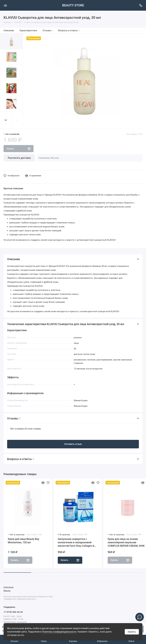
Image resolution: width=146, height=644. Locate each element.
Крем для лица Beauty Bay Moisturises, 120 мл (24, 541)
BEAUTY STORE (73, 5)
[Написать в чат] (140, 617)
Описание (9, 30)
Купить (70, 560)
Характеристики (28, 30)
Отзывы (48, 30)
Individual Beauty (8, 589)
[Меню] (5, 5)
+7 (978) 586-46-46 (13, 612)
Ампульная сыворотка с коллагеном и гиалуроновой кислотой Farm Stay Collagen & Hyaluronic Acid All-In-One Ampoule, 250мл (76, 542)
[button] (6, 120)
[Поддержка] (141, 5)
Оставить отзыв (73, 444)
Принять (132, 632)
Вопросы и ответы (69, 30)
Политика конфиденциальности (59, 632)
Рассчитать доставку (19, 158)
